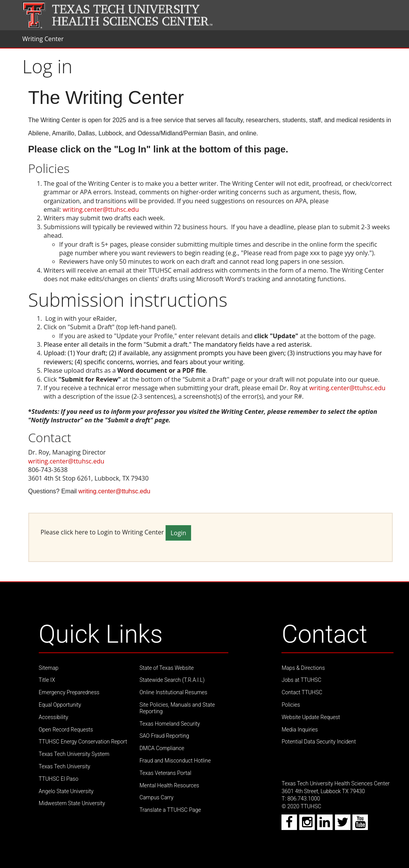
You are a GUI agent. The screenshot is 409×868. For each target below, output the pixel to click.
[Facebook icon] (290, 825)
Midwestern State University (72, 803)
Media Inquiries (299, 730)
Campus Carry (157, 797)
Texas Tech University (65, 766)
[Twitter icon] (343, 825)
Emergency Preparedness (69, 692)
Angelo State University (66, 791)
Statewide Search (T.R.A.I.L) (172, 680)
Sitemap (49, 668)
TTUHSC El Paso (59, 779)
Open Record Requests (66, 730)
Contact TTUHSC (302, 692)
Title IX (47, 680)
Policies (291, 705)
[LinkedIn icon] (325, 825)
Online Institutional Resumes (173, 692)
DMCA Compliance (162, 748)
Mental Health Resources (169, 785)
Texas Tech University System (74, 754)
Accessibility (53, 717)
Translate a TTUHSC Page (170, 810)
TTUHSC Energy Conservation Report (83, 742)
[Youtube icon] (361, 825)
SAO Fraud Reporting (164, 736)
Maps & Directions (303, 668)
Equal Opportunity (60, 705)
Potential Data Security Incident (318, 742)
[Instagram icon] (307, 825)
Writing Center (43, 39)
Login (179, 533)
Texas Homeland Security (170, 724)
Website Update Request (311, 717)
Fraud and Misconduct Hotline (175, 761)
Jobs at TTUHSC (301, 680)
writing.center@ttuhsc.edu (101, 209)
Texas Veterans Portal (166, 773)
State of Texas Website (167, 668)
